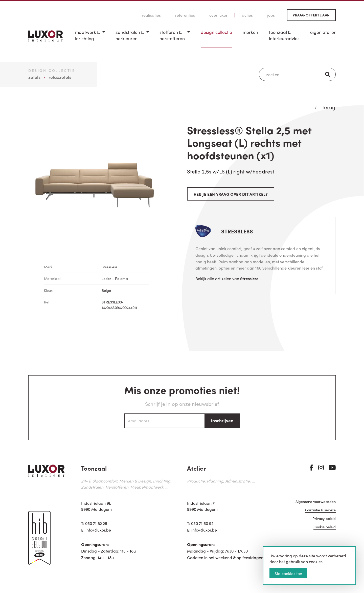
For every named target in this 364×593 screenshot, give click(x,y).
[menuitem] (90, 39)
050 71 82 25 (96, 523)
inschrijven (222, 420)
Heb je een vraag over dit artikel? (231, 194)
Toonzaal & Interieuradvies (284, 35)
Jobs (271, 15)
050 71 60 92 (202, 523)
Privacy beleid (324, 519)
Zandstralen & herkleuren (130, 35)
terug (329, 107)
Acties (247, 15)
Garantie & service (320, 510)
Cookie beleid (325, 527)
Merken (250, 32)
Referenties (185, 15)
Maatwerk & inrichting (87, 35)
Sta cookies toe (288, 573)
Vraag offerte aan (311, 15)
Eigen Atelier (323, 32)
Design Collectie (216, 32)
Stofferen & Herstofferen (172, 35)
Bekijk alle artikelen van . (227, 278)
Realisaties (151, 15)
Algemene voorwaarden (316, 502)
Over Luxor (218, 15)
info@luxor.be (98, 530)
